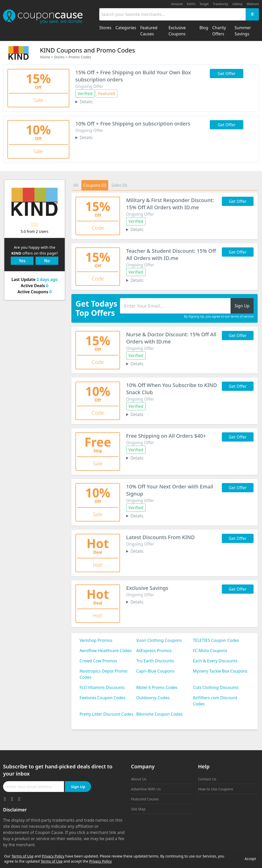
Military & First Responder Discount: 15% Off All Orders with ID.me (170, 204)
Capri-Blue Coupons (155, 671)
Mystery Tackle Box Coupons (220, 671)
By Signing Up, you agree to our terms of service (219, 317)
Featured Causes (145, 799)
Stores (59, 57)
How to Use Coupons (216, 789)
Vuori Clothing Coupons (159, 640)
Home (45, 57)
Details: (86, 102)
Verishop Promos (96, 640)
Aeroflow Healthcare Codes (106, 651)
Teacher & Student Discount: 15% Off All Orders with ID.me (171, 254)
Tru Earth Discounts (155, 661)
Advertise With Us (146, 789)
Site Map (138, 809)
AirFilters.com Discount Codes (215, 701)
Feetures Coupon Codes (102, 698)
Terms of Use (23, 856)
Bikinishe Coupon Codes (159, 714)
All (76, 185)
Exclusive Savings (147, 588)
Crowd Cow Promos (98, 661)
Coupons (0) (95, 185)
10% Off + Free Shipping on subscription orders (133, 124)
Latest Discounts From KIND (160, 537)
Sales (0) (119, 185)
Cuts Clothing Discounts (216, 687)
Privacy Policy (53, 856)
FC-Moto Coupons (210, 651)
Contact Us (207, 779)
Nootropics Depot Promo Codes (103, 674)
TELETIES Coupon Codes (216, 640)
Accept (250, 859)
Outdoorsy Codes (153, 698)
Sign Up (78, 787)
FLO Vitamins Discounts (102, 687)
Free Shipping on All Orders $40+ (166, 436)
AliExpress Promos (154, 651)
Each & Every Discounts (215, 661)
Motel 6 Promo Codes (157, 687)
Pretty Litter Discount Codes (106, 714)
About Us (139, 779)
